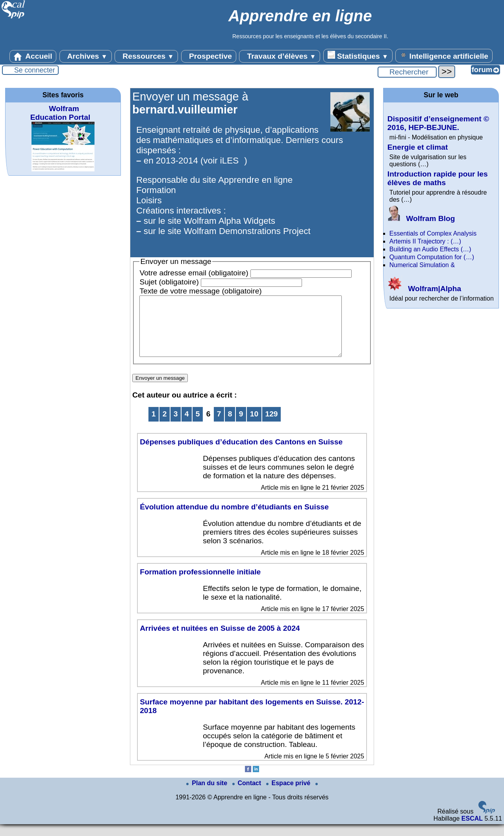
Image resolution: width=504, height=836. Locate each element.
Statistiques (358, 56)
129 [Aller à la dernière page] (272, 426)
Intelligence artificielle (444, 56)
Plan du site (208, 795)
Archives (86, 56)
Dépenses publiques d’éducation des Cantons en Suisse (241, 454)
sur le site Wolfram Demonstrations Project (227, 231)
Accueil (33, 56)
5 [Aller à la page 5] (198, 426)
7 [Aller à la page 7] (219, 426)
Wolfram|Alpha (424, 289)
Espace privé (289, 795)
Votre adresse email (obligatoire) (194, 273)
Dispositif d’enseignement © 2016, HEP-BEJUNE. (438, 123)
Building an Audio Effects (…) (430, 249)
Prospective (209, 56)
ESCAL (472, 830)
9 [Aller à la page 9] (241, 426)
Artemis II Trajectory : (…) (425, 241)
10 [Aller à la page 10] (254, 426)
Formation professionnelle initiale (200, 584)
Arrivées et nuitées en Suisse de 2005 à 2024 (220, 640)
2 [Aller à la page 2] (165, 426)
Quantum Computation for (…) (432, 257)
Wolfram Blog (421, 218)
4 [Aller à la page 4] (187, 426)
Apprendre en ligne (255, 180)
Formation (156, 190)
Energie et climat (418, 147)
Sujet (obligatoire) (169, 282)
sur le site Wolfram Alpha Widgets (209, 221)
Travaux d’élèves (280, 56)
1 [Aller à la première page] (154, 426)
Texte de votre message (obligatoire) (200, 291)
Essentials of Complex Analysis (433, 233)
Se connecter (35, 70)
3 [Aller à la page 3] (176, 426)
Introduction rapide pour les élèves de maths (438, 178)
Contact (248, 795)
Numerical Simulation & (422, 265)
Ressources (146, 56)
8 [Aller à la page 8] (230, 426)
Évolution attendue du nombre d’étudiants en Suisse (234, 519)
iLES (229, 161)
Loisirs (149, 200)
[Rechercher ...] (407, 72)
